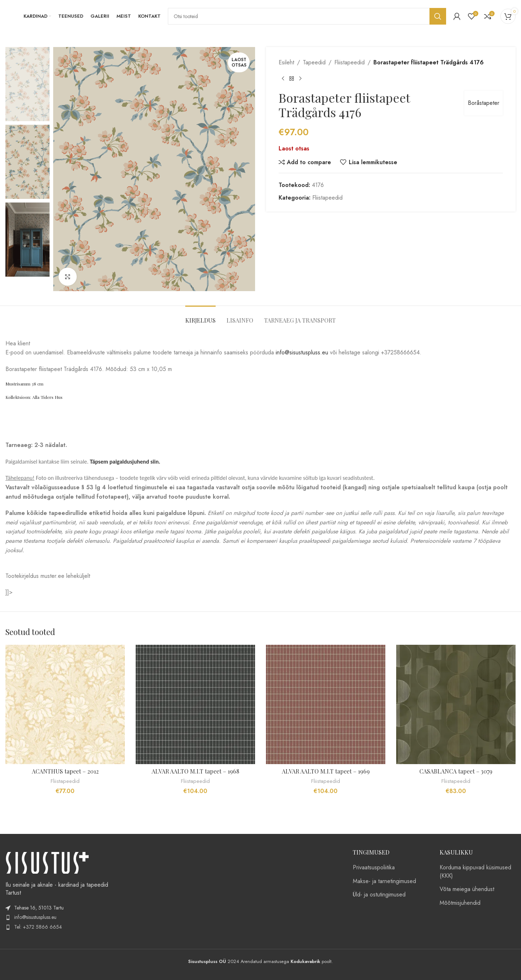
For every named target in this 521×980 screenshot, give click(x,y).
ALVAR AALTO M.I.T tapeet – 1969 (326, 771)
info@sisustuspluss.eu (302, 352)
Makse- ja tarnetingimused (384, 881)
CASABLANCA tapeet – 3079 (456, 771)
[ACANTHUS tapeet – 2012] (65, 704)
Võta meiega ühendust (467, 889)
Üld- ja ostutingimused (379, 895)
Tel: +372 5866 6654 (38, 927)
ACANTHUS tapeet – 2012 (65, 771)
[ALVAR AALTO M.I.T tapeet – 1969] (326, 704)
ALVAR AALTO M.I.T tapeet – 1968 (195, 771)
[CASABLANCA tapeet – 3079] (456, 704)
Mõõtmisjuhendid (460, 903)
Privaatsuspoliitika (374, 868)
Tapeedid (314, 62)
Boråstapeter (484, 103)
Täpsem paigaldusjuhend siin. (126, 462)
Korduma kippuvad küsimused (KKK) (475, 872)
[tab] (200, 317)
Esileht (286, 62)
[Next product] (300, 79)
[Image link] (47, 862)
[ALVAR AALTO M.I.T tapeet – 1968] (195, 704)
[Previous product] (283, 79)
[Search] (307, 16)
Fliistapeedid (350, 62)
